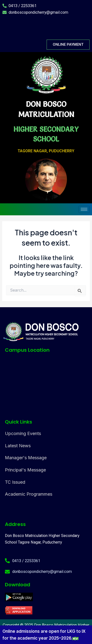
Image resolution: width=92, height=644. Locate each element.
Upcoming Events (23, 433)
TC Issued (15, 482)
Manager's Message (26, 458)
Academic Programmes (29, 494)
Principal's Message (25, 470)
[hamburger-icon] (84, 209)
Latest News (18, 446)
